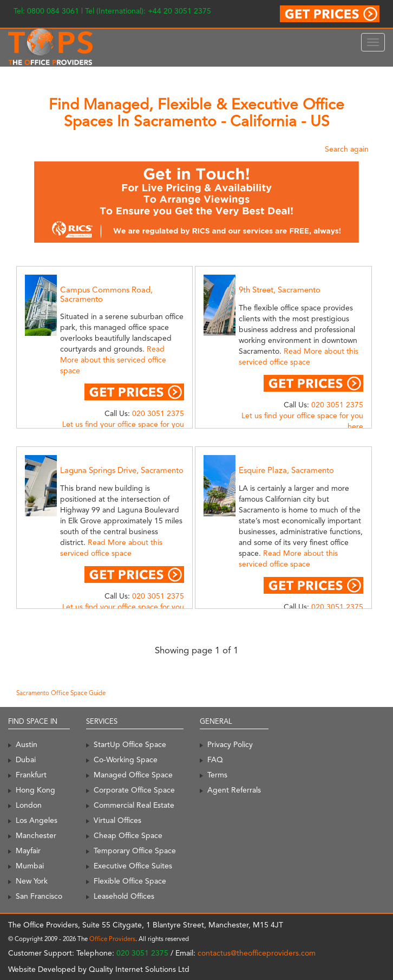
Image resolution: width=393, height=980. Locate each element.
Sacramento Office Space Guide (61, 693)
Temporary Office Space (135, 851)
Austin (27, 744)
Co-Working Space (126, 760)
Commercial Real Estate (134, 805)
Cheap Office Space (128, 835)
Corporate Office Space (134, 790)
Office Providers (112, 939)
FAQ (215, 760)
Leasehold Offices (124, 896)
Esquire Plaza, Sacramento (286, 470)
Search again (347, 149)
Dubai (26, 760)
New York (32, 881)
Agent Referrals (234, 790)
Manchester (36, 835)
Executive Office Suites (133, 866)
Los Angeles (37, 820)
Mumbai (30, 866)
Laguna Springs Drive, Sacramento (122, 470)
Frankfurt (31, 775)
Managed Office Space (133, 775)
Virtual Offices (117, 820)
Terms (217, 775)
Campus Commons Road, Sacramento (106, 294)
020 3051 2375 (158, 413)
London (29, 805)
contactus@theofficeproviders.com (257, 953)
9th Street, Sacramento (280, 290)
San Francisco (39, 896)
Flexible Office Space (130, 881)
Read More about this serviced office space (113, 360)
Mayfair (28, 851)
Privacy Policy (230, 744)
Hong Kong (35, 790)
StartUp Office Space (130, 744)
